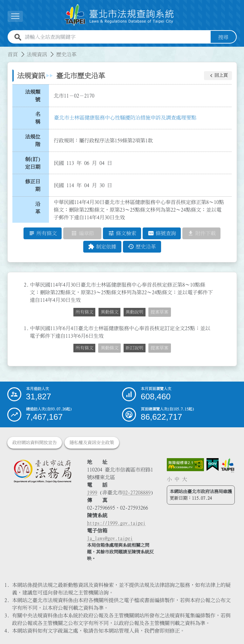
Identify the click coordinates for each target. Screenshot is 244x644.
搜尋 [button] (223, 37)
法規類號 (33, 96)
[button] (218, 76)
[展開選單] (15, 16)
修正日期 (33, 186)
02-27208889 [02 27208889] (137, 492)
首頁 (13, 54)
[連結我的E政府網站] (213, 465)
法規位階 (33, 140)
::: (4, 51)
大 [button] (185, 479)
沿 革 (40, 208)
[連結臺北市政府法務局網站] (42, 471)
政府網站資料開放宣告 (35, 443)
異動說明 (134, 312)
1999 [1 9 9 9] (92, 492)
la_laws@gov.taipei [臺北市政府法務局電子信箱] (110, 538)
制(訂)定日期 (33, 163)
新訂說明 (134, 348)
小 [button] (169, 479)
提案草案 (159, 312)
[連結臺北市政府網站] (228, 466)
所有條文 (85, 312)
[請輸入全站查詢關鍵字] (116, 37)
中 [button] (177, 479)
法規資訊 (37, 54)
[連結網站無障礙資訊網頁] (186, 465)
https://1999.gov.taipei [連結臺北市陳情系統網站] (116, 523)
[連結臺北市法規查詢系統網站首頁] (119, 15)
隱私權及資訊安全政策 (92, 443)
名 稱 (40, 118)
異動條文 (110, 312)
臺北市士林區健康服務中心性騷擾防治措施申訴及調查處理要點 (125, 118)
